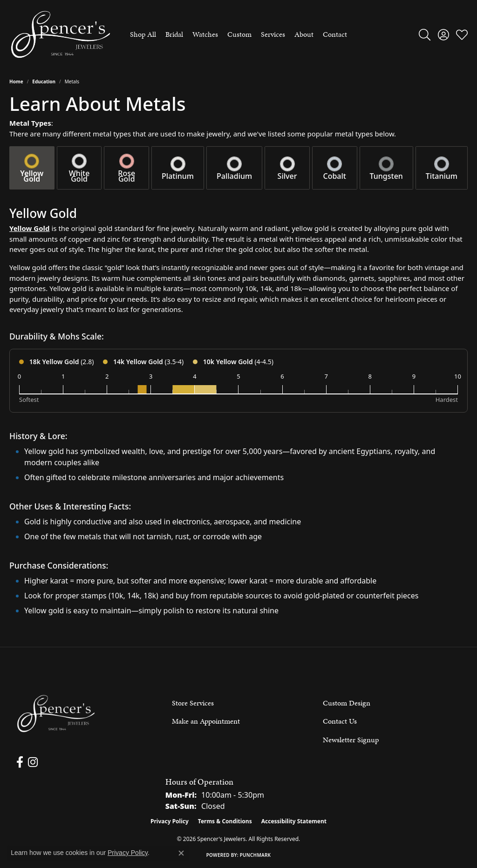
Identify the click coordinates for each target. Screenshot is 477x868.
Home (16, 81)
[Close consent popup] (181, 853)
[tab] (32, 168)
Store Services (193, 703)
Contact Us (340, 721)
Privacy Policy (170, 821)
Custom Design (347, 703)
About (304, 34)
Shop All (143, 34)
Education (44, 81)
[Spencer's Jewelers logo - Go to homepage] (61, 34)
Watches (205, 34)
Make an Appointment (206, 721)
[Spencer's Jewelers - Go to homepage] (56, 714)
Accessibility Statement (294, 821)
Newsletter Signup (351, 740)
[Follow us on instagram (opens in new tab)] (32, 762)
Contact (335, 34)
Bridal (174, 34)
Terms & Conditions (225, 821)
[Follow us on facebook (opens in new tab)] (19, 762)
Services (273, 34)
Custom (239, 34)
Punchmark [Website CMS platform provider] (256, 855)
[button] (425, 34)
